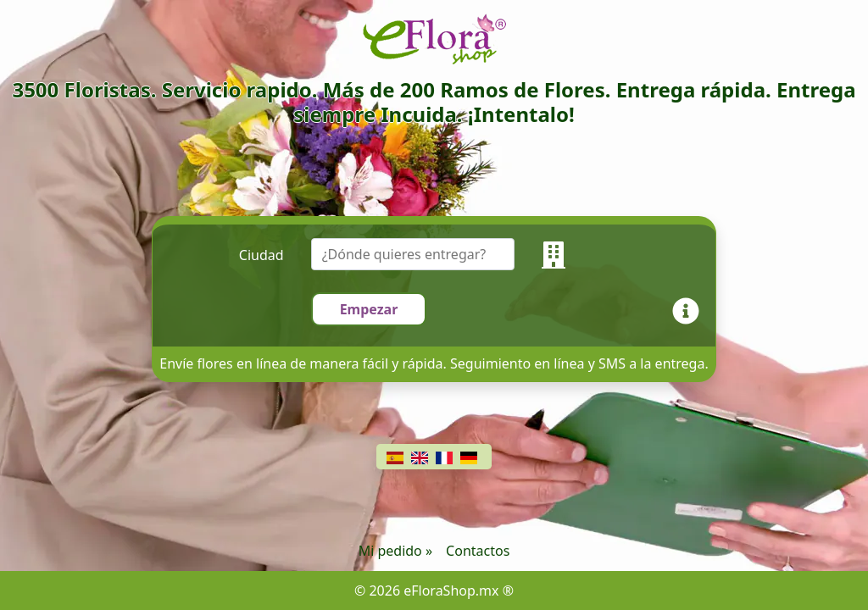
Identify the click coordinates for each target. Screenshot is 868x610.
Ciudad (262, 255)
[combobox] (426, 255)
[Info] (689, 309)
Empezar (369, 309)
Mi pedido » (395, 551)
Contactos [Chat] (478, 551)
